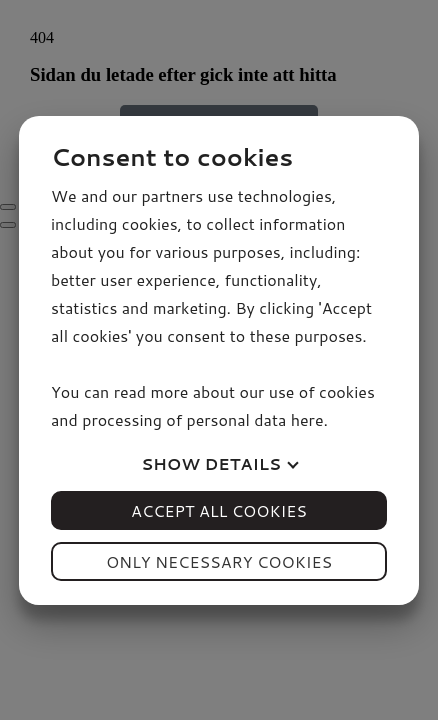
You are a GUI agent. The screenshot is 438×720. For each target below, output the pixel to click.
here (307, 419)
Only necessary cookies (219, 561)
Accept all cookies (219, 510)
